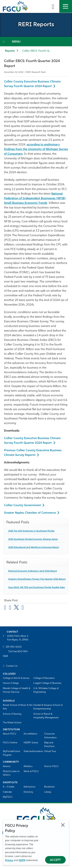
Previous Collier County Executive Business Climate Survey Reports (33, 453)
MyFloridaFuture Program (11, 753)
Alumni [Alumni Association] (7, 766)
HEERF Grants (31, 743)
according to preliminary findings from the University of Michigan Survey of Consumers (36, 149)
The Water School (12, 723)
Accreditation (30, 734)
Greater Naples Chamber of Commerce (30, 513)
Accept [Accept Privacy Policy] (55, 860)
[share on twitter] (16, 607)
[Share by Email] (5, 608)
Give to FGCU (51, 766)
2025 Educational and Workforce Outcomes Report (34, 547)
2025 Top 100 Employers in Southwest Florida (31, 531)
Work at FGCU (31, 771)
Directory (28, 792)
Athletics (28, 766)
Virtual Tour (50, 751)
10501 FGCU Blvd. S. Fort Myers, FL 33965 (18, 638)
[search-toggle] (53, 6)
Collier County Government (22, 505)
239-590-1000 (14, 647)
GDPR (22, 860)
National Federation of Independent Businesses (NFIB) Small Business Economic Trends (35, 199)
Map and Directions (49, 745)
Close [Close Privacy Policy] (63, 825)
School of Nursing (12, 714)
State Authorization (33, 751)
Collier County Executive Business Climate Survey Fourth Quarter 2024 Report (32, 84)
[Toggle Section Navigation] (36, 42)
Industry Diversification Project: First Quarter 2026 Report (37, 579)
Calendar (7, 792)
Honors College (11, 683)
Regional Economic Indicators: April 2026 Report (33, 571)
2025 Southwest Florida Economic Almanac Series (33, 539)
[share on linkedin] (23, 608)
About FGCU (10, 734)
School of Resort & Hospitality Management (46, 716)
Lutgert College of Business (47, 683)
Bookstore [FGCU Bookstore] (49, 787)
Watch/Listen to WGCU (11, 773)
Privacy (9, 860)
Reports (10, 51)
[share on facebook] (10, 608)
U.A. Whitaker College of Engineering (46, 690)
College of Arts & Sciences (16, 678)
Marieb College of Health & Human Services (17, 690)
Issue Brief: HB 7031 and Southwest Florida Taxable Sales (37, 588)
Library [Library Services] (48, 792)
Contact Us (12, 666)
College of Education (44, 678)
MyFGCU (8, 797)
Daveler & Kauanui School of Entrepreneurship (48, 707)
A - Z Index (9, 787)
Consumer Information (50, 736)
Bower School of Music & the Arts (18, 707)
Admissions (29, 787)
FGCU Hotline (10, 743)
